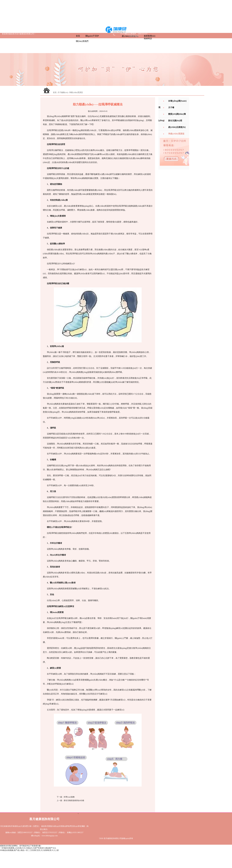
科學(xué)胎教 (69, 797)
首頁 (55, 92)
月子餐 (171, 107)
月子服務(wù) (63, 92)
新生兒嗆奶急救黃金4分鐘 (74, 800)
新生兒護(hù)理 (175, 121)
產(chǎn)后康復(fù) (177, 127)
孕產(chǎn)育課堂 (76, 92)
